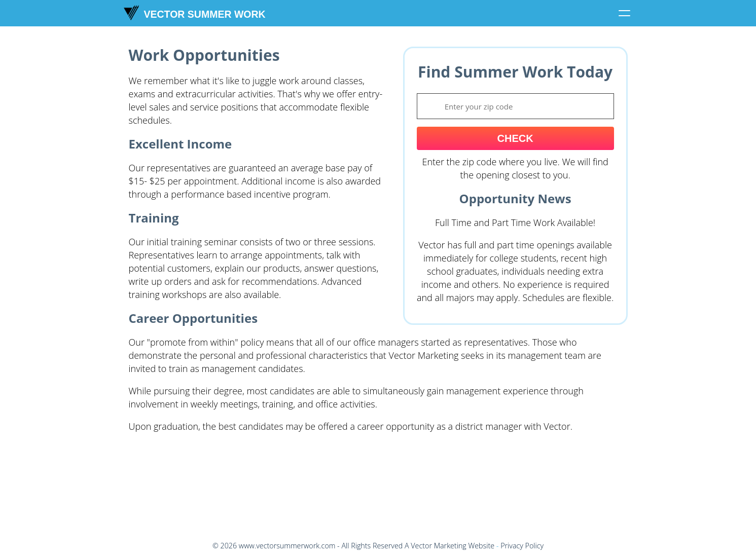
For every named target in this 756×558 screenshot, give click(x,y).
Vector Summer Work (195, 13)
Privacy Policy (522, 546)
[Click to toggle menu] (625, 13)
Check (515, 138)
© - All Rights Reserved (308, 546)
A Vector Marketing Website (449, 546)
